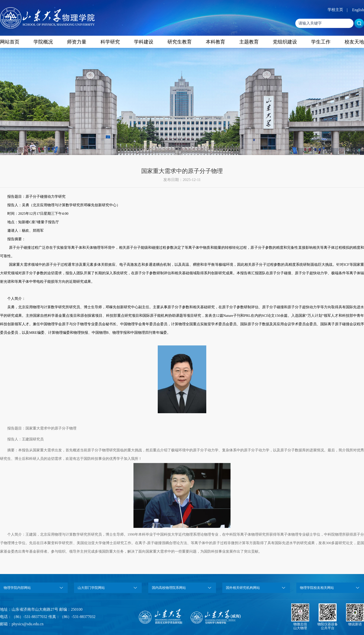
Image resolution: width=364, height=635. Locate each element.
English (358, 10)
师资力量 (77, 42)
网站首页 (10, 42)
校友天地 (354, 42)
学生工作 (321, 42)
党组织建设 (285, 42)
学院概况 (43, 42)
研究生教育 (180, 42)
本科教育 (215, 42)
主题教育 (249, 42)
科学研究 (110, 42)
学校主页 (335, 10)
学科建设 (144, 42)
